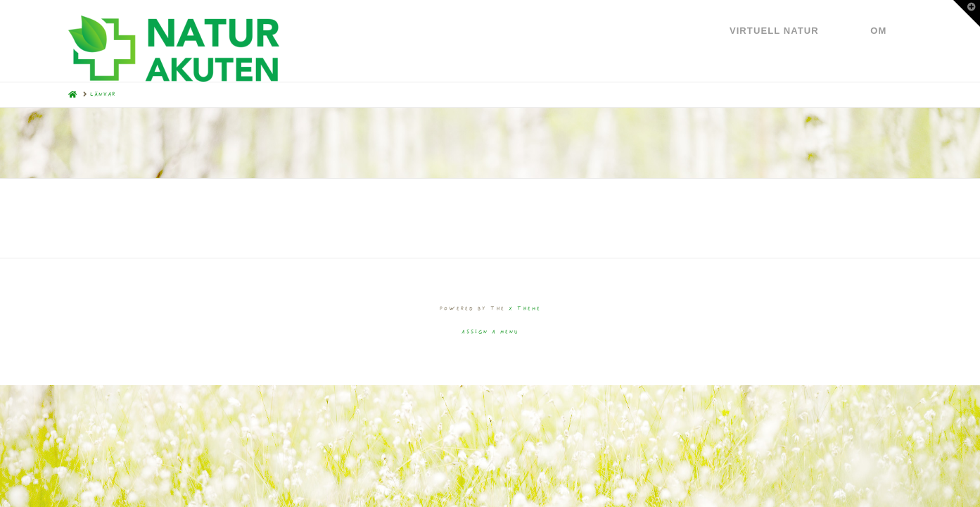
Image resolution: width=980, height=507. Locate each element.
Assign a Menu (490, 332)
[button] (967, 13)
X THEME (525, 309)
